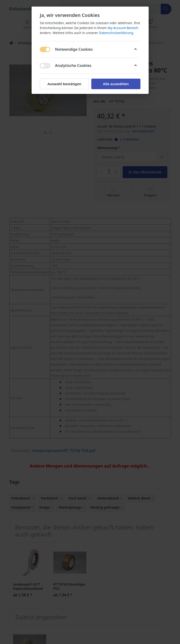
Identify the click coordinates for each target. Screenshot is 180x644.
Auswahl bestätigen (64, 84)
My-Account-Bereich (123, 28)
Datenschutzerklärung (116, 33)
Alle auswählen (116, 84)
